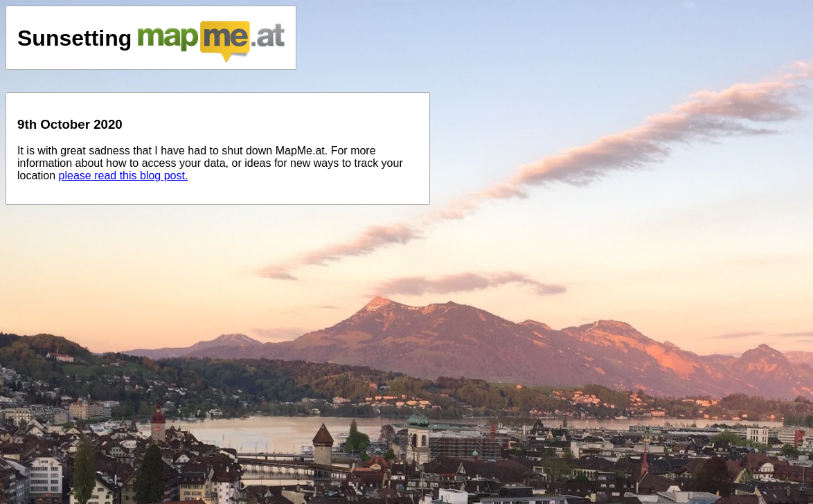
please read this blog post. (124, 175)
